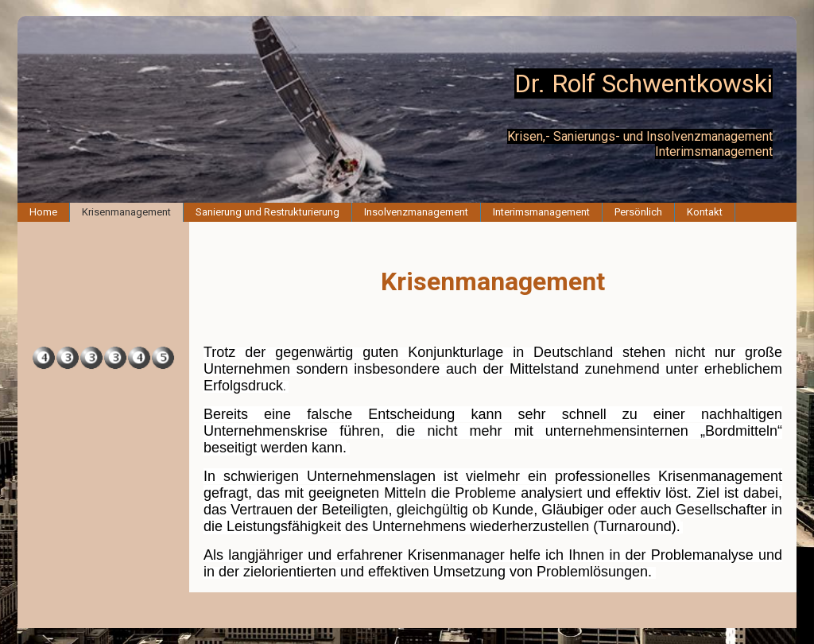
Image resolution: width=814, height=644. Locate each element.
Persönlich (638, 212)
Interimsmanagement (541, 212)
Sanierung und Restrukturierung (267, 212)
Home (43, 212)
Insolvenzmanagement (416, 212)
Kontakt (705, 212)
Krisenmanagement (126, 212)
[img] (407, 109)
